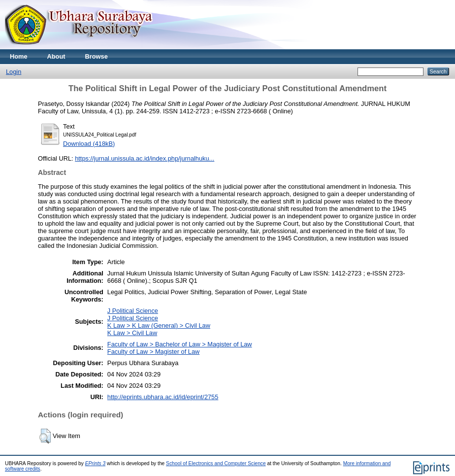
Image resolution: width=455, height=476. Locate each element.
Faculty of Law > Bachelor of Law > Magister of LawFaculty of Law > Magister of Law (180, 348)
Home (19, 56)
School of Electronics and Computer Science (216, 463)
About (56, 56)
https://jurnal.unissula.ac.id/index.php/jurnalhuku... (145, 158)
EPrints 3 (96, 463)
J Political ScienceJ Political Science (133, 314)
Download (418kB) (89, 144)
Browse (97, 56)
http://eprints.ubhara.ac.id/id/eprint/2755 (163, 397)
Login (14, 72)
